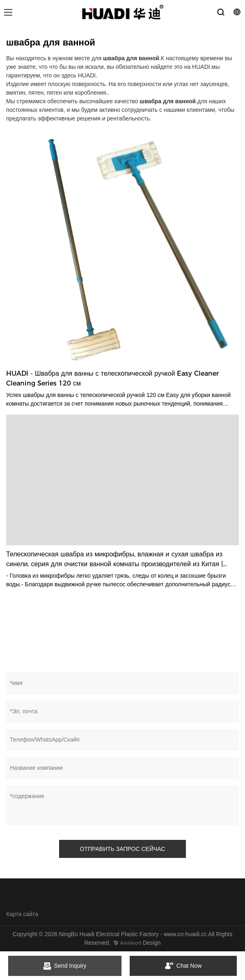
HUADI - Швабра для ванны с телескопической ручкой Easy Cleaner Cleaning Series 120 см (112, 378)
